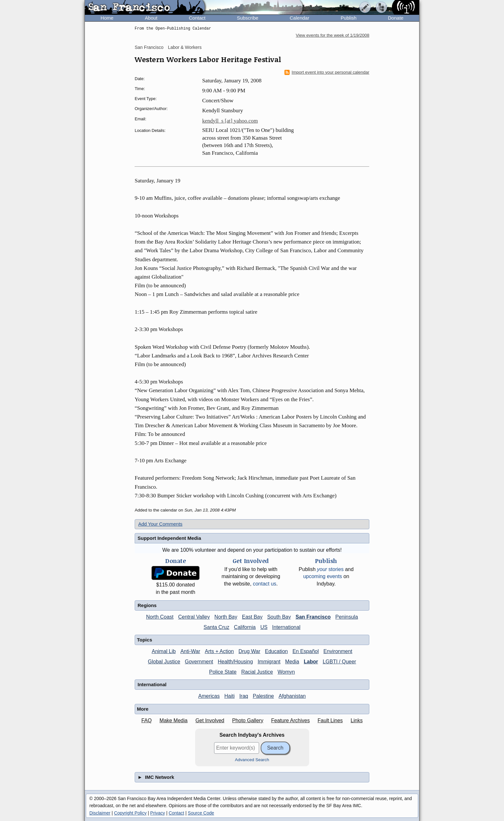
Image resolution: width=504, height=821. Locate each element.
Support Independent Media (169, 538)
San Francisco (149, 47)
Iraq (244, 696)
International (286, 627)
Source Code (201, 813)
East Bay (252, 617)
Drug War (249, 651)
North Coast (160, 617)
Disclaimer (100, 813)
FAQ (147, 720)
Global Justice (164, 662)
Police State (223, 672)
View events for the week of (333, 35)
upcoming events (323, 576)
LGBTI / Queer (339, 662)
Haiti (230, 696)
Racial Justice (257, 672)
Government (199, 662)
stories (330, 569)
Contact (197, 18)
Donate (396, 18)
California (245, 627)
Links (357, 720)
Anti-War (190, 651)
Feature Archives (291, 720)
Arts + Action (219, 651)
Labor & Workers (185, 47)
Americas (209, 696)
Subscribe (248, 18)
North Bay (226, 617)
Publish (349, 18)
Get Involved (210, 720)
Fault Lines (330, 720)
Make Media (173, 720)
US (264, 627)
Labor (311, 662)
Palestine (263, 696)
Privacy (157, 813)
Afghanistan (292, 696)
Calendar (299, 18)
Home (107, 18)
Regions (147, 605)
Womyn (286, 672)
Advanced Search (252, 760)
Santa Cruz (216, 627)
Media (292, 662)
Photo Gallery (248, 720)
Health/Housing (235, 662)
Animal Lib (164, 651)
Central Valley (194, 617)
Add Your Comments (160, 524)
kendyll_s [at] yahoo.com (230, 121)
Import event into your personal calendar (327, 72)
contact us (265, 584)
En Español (306, 651)
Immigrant (269, 662)
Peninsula (346, 617)
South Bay (279, 617)
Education (276, 651)
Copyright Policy (130, 813)
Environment (338, 651)
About (151, 18)
